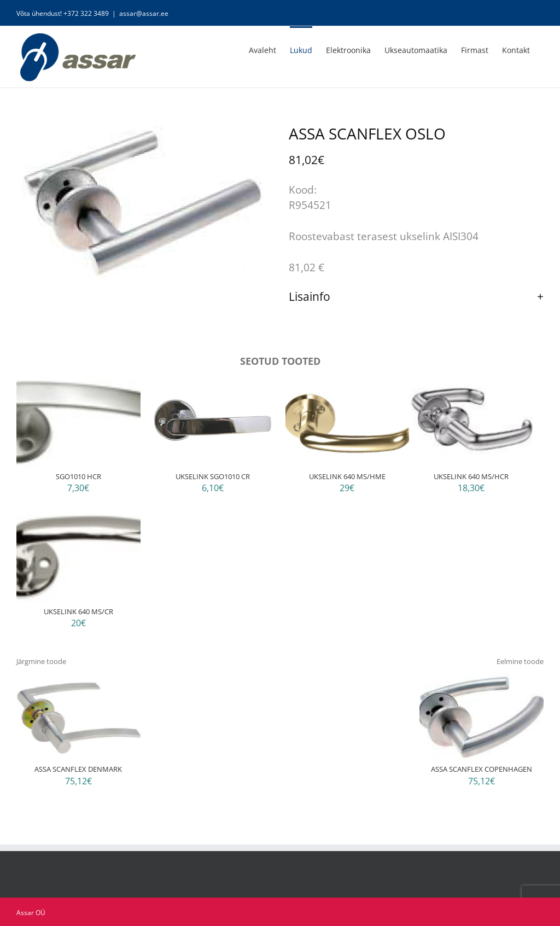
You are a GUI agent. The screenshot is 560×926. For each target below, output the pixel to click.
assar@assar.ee (144, 13)
